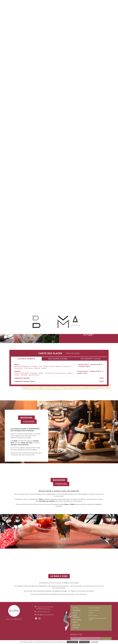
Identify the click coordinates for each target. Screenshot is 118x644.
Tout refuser (84, 642)
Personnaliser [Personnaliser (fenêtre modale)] (95, 642)
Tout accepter (72, 642)
